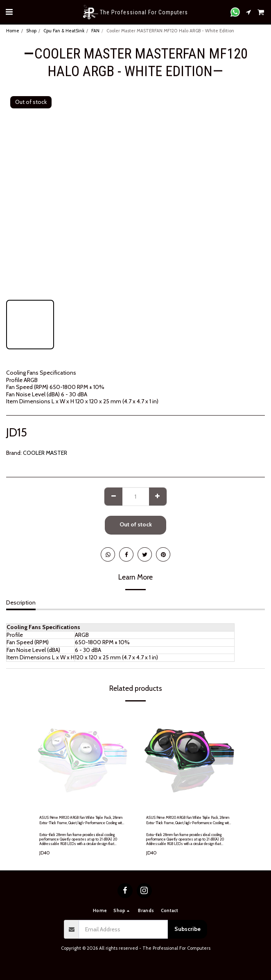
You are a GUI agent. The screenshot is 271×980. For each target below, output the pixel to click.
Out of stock (136, 524)
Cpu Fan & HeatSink (64, 31)
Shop (31, 31)
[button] (9, 12)
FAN (95, 31)
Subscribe (187, 929)
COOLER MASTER (45, 453)
